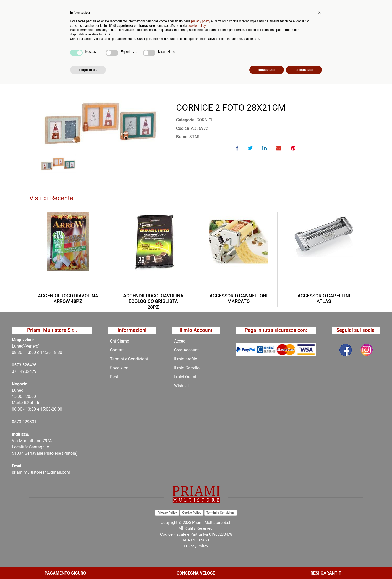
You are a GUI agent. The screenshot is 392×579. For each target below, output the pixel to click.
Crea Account (186, 350)
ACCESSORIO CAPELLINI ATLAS (324, 299)
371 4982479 (24, 371)
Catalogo (65, 43)
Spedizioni (120, 368)
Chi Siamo (173, 43)
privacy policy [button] (201, 516)
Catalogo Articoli (67, 56)
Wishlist (181, 386)
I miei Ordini (185, 377)
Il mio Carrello (187, 368)
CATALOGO (100, 56)
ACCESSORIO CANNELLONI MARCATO (239, 299)
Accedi (180, 341)
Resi (114, 377)
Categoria (185, 120)
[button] (123, 25)
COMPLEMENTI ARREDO (140, 56)
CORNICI (179, 56)
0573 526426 (24, 365)
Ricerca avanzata (159, 25)
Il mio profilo (186, 359)
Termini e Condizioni (129, 359)
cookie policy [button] (197, 521)
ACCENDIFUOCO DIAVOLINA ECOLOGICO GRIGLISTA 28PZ (153, 301)
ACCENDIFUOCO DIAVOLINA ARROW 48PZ (68, 299)
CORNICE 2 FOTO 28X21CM (219, 56)
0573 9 (18, 422)
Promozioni (145, 43)
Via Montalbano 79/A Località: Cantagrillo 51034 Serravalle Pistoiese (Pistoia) (45, 447)
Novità (119, 43)
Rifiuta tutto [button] (267, 565)
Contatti (199, 43)
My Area (374, 6)
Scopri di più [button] (88, 565)
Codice (183, 128)
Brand (182, 137)
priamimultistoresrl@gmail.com (41, 472)
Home (39, 56)
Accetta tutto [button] (304, 565)
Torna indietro (55, 72)
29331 (31, 422)
